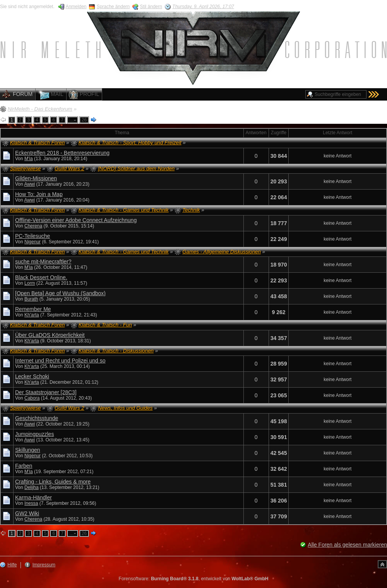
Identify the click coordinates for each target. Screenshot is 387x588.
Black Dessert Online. (41, 277)
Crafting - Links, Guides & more (53, 482)
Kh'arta (32, 315)
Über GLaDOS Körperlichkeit (50, 335)
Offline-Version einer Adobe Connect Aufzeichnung (76, 220)
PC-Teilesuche (33, 236)
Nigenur (33, 242)
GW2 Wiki (27, 513)
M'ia (29, 159)
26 (84, 120)
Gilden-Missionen (36, 178)
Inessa (31, 503)
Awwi (29, 184)
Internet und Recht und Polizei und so (60, 361)
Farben (24, 466)
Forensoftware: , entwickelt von (194, 579)
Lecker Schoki (32, 376)
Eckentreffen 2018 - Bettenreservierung (62, 153)
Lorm (30, 283)
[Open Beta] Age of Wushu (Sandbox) (60, 293)
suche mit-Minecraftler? (43, 262)
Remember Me (33, 309)
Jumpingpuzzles (34, 434)
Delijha (32, 487)
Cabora (32, 398)
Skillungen (28, 450)
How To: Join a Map (39, 194)
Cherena (33, 226)
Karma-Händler (33, 497)
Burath (31, 299)
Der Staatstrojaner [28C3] (46, 392)
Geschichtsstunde (37, 418)
